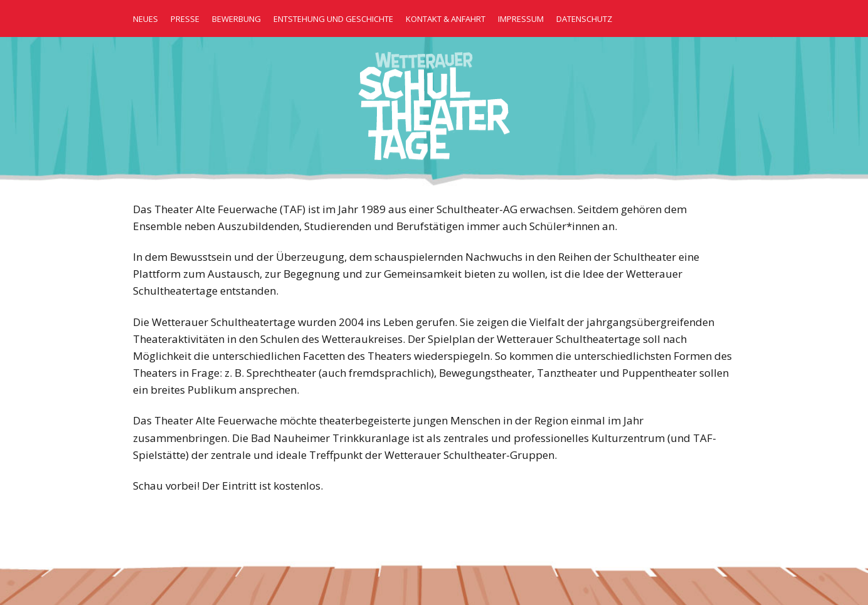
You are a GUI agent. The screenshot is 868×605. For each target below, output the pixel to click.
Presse (185, 19)
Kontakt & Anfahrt (446, 19)
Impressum (521, 19)
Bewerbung (236, 19)
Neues (146, 19)
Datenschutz (584, 19)
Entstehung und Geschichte (333, 19)
